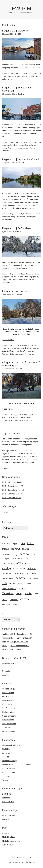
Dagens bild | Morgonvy (15, 31)
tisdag (4, 79)
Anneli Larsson (8, 693)
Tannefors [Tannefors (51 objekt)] (8, 593)
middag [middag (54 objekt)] (7, 568)
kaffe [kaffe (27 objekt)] (14, 559)
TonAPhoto (7, 728)
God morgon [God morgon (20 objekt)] (6, 554)
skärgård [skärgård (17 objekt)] (36, 578)
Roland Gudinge (9, 772)
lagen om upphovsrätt (26, 462)
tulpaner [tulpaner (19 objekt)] (5, 600)
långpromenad (7, 280)
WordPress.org (8, 845)
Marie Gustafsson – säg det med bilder (18, 765)
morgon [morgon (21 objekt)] (23, 569)
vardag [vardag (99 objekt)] (25, 599)
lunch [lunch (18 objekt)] (26, 559)
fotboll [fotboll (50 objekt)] (31, 543)
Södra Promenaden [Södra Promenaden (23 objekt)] (9, 589)
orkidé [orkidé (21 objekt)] (27, 573)
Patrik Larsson (8, 720)
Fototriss (6, 819)
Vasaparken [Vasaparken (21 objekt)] (6, 604)
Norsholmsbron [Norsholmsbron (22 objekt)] (8, 573)
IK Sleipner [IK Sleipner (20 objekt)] (6, 559)
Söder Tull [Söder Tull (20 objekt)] (28, 584)
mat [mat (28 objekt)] (27, 563)
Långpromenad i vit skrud (16, 291)
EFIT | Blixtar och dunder (12, 482)
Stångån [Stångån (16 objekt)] (20, 584)
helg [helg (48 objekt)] (15, 554)
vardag (10, 79)
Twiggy (5, 780)
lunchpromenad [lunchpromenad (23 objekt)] (8, 563)
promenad (27, 280)
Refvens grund (31, 217)
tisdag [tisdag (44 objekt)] (19, 593)
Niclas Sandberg (9, 716)
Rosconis (6, 671)
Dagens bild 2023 (16, 73)
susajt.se (6, 675)
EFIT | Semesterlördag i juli (13, 490)
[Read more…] (8, 340)
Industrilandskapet (13, 76)
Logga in (6, 833)
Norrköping (27, 73)
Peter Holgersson (9, 724)
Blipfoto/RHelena (9, 663)
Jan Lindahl (7, 667)
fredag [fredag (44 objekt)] (6, 549)
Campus (21, 145)
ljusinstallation (30, 145)
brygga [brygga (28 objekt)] (15, 543)
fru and (15, 420)
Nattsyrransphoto (9, 768)
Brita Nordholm (8, 700)
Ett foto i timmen (9, 816)
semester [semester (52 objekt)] (21, 578)
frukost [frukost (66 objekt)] (16, 549)
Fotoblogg (13, 345)
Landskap (27, 274)
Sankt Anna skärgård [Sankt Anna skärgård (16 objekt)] (8, 578)
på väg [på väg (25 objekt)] (34, 573)
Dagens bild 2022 (16, 142)
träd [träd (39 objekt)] (37, 593)
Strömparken (29, 354)
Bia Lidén (6, 749)
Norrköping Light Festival (27, 148)
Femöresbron (7, 420)
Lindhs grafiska (8, 712)
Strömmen (34, 76)
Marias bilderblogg (10, 761)
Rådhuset (6, 354)
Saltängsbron (7, 220)
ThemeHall (32, 862)
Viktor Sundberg (9, 731)
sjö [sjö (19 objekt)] (30, 578)
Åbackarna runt (22, 277)
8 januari (13, 277)
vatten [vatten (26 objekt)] (15, 604)
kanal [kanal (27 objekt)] (20, 559)
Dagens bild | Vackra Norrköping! (21, 159)
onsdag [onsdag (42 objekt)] (19, 573)
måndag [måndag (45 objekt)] (32, 568)
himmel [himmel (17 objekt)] (33, 555)
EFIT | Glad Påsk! (18, 650)
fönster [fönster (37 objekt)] (26, 549)
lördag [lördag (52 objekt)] (19, 563)
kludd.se (6, 757)
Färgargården (33, 277)
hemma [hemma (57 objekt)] (24, 554)
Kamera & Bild (8, 802)
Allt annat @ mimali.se (11, 745)
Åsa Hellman (7, 697)
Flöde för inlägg (8, 837)
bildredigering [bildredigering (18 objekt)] (6, 544)
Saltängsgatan (15, 354)
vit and (31, 420)
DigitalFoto (7, 794)
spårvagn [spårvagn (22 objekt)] (12, 584)
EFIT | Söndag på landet (12, 494)
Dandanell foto (8, 704)
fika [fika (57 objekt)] (23, 543)
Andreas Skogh (8, 689)
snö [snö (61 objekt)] (4, 583)
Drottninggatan (17, 348)
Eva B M (21, 8)
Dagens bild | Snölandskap (17, 228)
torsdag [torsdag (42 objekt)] (28, 593)
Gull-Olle (26, 348)
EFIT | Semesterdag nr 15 (13, 486)
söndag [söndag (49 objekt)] (23, 588)
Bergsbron (14, 145)
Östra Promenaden (26, 351)
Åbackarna (6, 417)
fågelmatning (15, 417)
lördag (4, 148)
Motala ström (25, 76)
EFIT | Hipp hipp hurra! (11, 498)
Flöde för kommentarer (11, 841)
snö (33, 280)
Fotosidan (6, 798)
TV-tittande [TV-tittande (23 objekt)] (14, 600)
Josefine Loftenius (10, 708)
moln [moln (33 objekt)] (15, 568)
